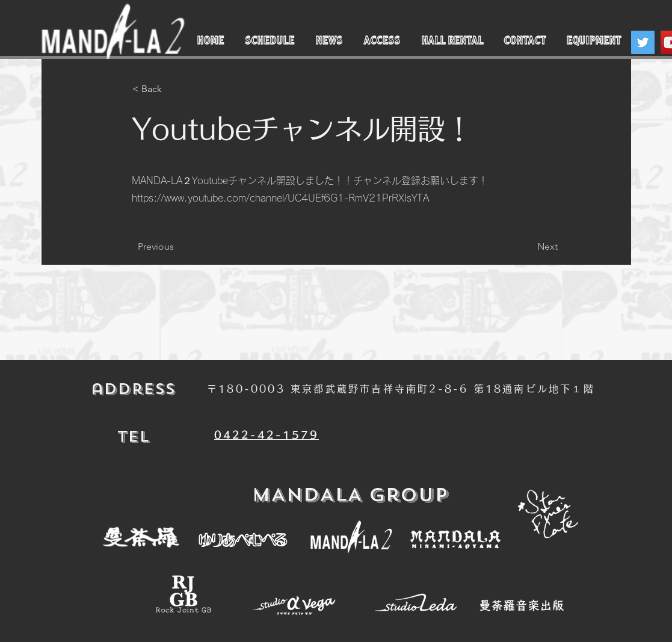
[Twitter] (643, 42)
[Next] (528, 247)
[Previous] (177, 247)
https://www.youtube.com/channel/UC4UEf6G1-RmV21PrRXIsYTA (280, 198)
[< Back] (172, 89)
